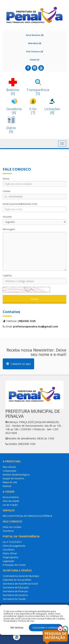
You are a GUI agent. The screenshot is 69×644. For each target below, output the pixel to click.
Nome (6, 179)
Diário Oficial (10, 553)
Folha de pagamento (14, 546)
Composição (10, 471)
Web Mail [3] (35, 43)
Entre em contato (12, 527)
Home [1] (34, 60)
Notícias (7, 486)
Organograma (10, 557)
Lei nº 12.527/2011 (12, 542)
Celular (7, 191)
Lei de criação (10, 505)
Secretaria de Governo (15, 595)
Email (20, 204)
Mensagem (9, 229)
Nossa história (11, 497)
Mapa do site (10, 482)
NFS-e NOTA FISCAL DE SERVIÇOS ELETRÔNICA (27, 516)
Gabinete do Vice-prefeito (17, 580)
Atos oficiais (9, 467)
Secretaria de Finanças (15, 591)
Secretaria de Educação (16, 587)
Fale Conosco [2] (34, 51)
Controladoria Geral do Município (21, 576)
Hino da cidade (11, 501)
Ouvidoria (8, 531)
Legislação (9, 561)
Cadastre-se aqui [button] (18, 364)
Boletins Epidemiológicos (16, 475)
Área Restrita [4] (35, 35)
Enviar (35, 299)
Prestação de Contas (14, 565)
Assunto (7, 217)
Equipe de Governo (13, 478)
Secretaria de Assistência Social (20, 584)
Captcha (7, 275)
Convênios (9, 550)
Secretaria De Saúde (14, 599)
